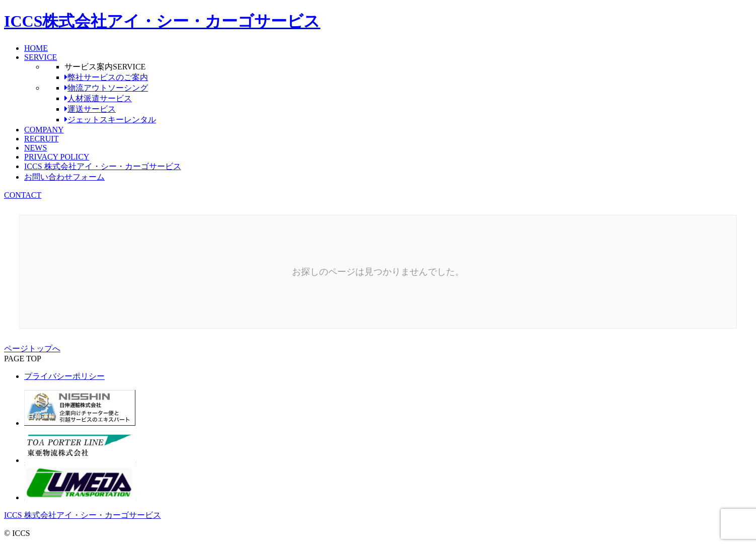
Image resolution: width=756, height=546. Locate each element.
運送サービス (90, 109)
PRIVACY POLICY (57, 157)
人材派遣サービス (98, 98)
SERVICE (41, 57)
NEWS (35, 148)
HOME (36, 48)
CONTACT (23, 195)
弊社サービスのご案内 (106, 77)
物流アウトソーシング (106, 88)
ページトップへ (32, 348)
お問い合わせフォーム (64, 177)
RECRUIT (41, 139)
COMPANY (44, 130)
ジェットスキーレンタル (110, 120)
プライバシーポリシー (64, 376)
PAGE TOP (23, 359)
